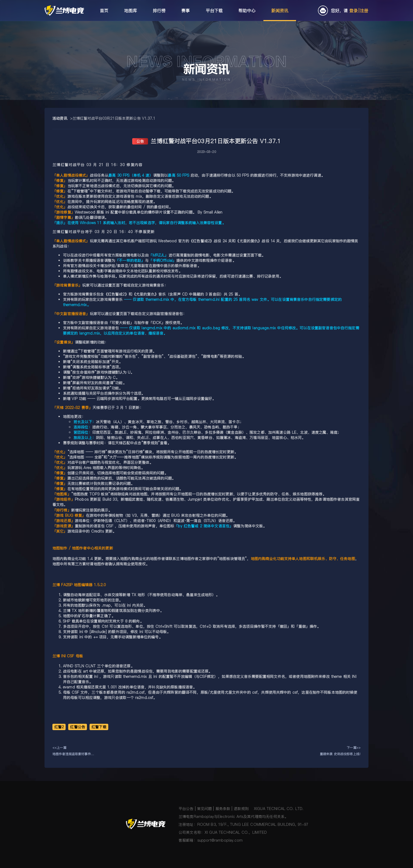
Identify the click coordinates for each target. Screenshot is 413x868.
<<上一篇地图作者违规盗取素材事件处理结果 (73, 751)
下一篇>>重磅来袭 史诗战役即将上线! (340, 751)
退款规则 (241, 809)
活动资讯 (60, 118)
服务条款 (223, 809)
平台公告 (186, 809)
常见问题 (205, 809)
